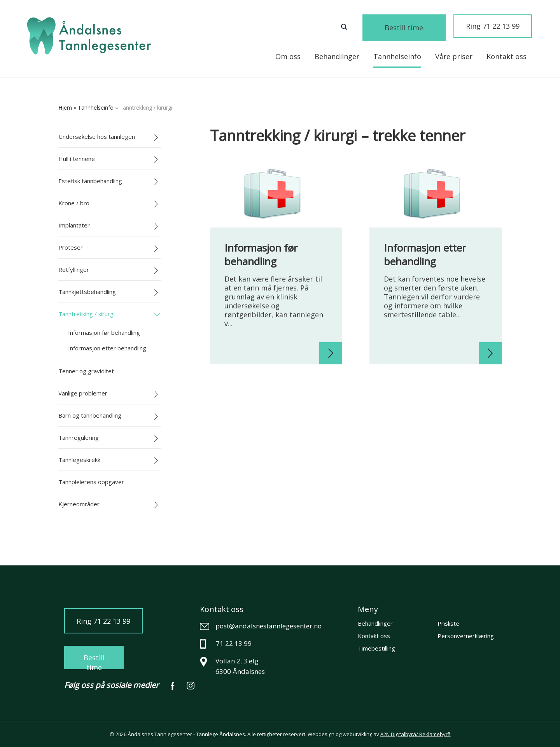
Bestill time (414, 27)
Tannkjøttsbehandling (87, 292)
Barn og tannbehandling (90, 415)
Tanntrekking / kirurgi (87, 314)
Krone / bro (74, 203)
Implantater (74, 225)
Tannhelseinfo (397, 56)
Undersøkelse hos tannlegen (97, 136)
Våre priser (454, 56)
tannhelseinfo (96, 108)
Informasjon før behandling (104, 332)
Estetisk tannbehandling (90, 181)
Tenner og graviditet (86, 371)
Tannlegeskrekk (79, 460)
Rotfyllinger (74, 269)
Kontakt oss (507, 56)
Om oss (288, 56)
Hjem (65, 108)
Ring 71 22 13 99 (493, 26)
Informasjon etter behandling (107, 348)
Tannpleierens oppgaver (91, 482)
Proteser (71, 247)
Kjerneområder (79, 504)
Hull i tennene (77, 159)
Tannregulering (79, 437)
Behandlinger (337, 56)
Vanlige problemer (83, 393)
